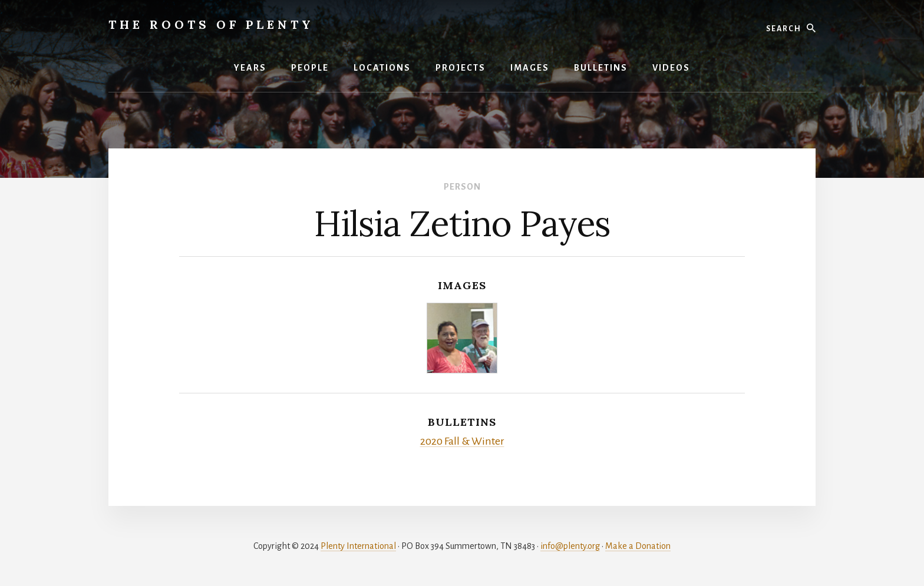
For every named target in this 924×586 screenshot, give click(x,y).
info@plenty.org (570, 546)
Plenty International (358, 546)
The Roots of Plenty (211, 24)
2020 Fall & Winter (462, 441)
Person (462, 187)
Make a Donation (638, 546)
